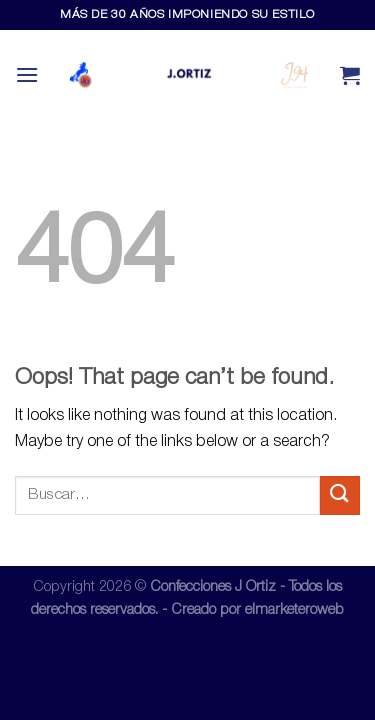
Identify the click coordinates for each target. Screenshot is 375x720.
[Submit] (340, 495)
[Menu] (27, 74)
